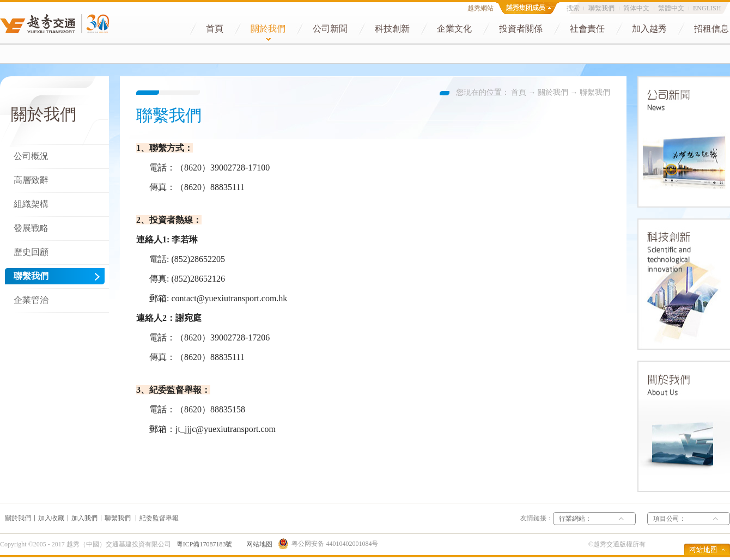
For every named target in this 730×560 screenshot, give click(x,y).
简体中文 (636, 8)
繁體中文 (671, 8)
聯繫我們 (595, 92)
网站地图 (258, 544)
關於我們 (553, 92)
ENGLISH (707, 8)
